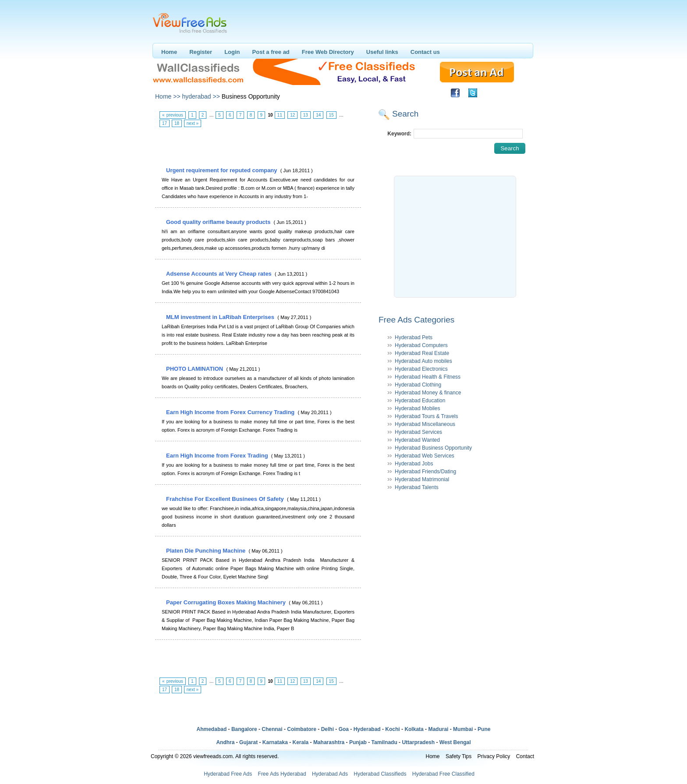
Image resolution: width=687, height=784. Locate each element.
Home (169, 52)
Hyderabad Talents (417, 487)
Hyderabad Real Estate (422, 353)
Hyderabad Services (418, 432)
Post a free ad (271, 52)
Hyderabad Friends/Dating (425, 472)
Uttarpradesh (418, 742)
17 (165, 123)
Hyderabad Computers (421, 345)
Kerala (301, 742)
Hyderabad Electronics (421, 369)
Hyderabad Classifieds (380, 774)
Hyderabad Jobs (414, 464)
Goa (344, 729)
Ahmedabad (212, 729)
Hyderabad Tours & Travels (427, 416)
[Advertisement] (258, 147)
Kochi (392, 729)
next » (193, 123)
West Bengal (455, 742)
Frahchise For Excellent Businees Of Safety (226, 499)
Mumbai (463, 729)
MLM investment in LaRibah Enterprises (221, 317)
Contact (525, 756)
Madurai (438, 729)
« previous (173, 115)
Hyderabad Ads (330, 774)
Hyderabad (367, 729)
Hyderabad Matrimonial (422, 479)
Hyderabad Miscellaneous (425, 424)
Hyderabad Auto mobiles (423, 361)
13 (306, 115)
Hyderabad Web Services (425, 456)
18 (177, 123)
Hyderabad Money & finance (428, 393)
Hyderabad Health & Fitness (428, 377)
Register (201, 52)
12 (292, 115)
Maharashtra (329, 742)
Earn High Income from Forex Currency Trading (231, 412)
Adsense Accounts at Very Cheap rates (220, 274)
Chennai (272, 729)
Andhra (225, 742)
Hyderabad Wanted (417, 440)
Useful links (382, 52)
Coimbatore (302, 729)
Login (232, 52)
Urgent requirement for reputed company (222, 170)
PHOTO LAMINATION (195, 369)
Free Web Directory (328, 52)
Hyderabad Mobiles (417, 408)
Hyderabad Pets (414, 337)
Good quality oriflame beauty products (219, 222)
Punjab (358, 742)
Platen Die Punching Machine (207, 551)
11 (280, 115)
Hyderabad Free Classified (443, 774)
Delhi (328, 729)
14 (318, 115)
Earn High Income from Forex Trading (218, 456)
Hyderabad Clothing (418, 385)
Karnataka (275, 742)
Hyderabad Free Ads (228, 774)
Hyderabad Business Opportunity (433, 448)
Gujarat (248, 742)
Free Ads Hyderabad (282, 774)
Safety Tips (459, 756)
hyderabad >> (201, 96)
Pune (484, 729)
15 (331, 115)
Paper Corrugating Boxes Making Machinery (227, 602)
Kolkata (414, 729)
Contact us (425, 52)
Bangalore (244, 729)
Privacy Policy (494, 756)
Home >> (168, 96)
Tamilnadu (384, 742)
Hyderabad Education (420, 401)
